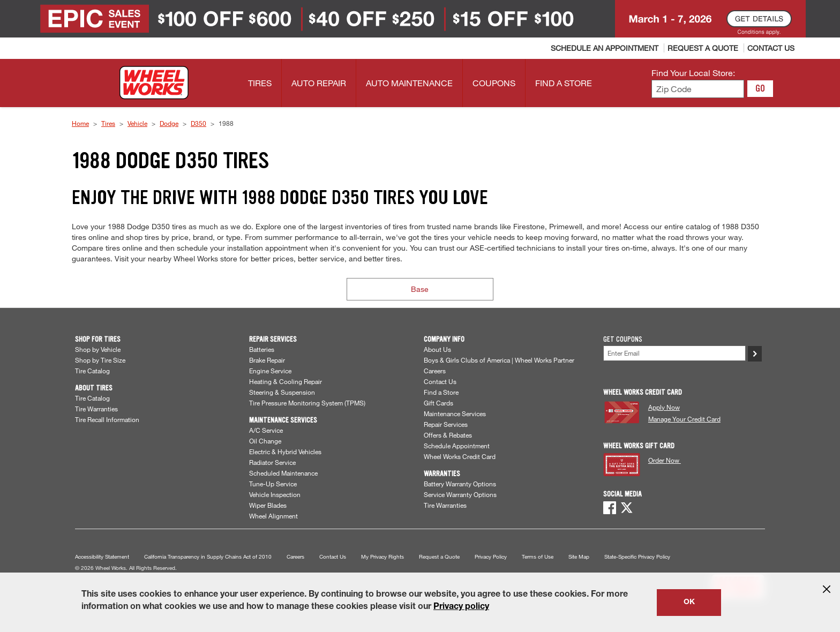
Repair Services (446, 424)
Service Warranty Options (460, 494)
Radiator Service (272, 462)
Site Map (579, 557)
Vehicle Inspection (275, 494)
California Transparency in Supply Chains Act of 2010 (208, 557)
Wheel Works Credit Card (460, 456)
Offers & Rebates (448, 435)
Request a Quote (439, 557)
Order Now (665, 460)
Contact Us (440, 381)
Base (420, 289)
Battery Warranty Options (460, 484)
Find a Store (441, 392)
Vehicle (137, 123)
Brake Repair (267, 360)
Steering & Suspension (282, 392)
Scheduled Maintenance (283, 473)
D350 (198, 123)
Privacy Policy (491, 557)
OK (689, 603)
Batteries (262, 349)
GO (760, 88)
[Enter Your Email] (674, 353)
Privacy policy (461, 607)
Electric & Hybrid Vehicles (285, 452)
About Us (437, 349)
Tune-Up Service (273, 484)
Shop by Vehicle (98, 349)
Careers (435, 371)
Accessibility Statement (102, 557)
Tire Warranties (96, 409)
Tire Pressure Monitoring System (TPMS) (307, 403)
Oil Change (265, 441)
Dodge (169, 123)
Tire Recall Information (107, 419)
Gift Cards (438, 403)
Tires (108, 123)
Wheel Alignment (273, 516)
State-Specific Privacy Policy (637, 557)
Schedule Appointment (457, 446)
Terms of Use (538, 557)
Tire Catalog (92, 371)
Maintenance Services (455, 413)
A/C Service (266, 430)
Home (80, 123)
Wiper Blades (268, 505)
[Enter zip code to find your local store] (698, 89)
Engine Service (270, 371)
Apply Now (664, 407)
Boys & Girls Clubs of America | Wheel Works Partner (499, 360)
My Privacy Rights (382, 557)
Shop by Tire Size (100, 360)
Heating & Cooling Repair (286, 381)
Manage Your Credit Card (684, 419)
